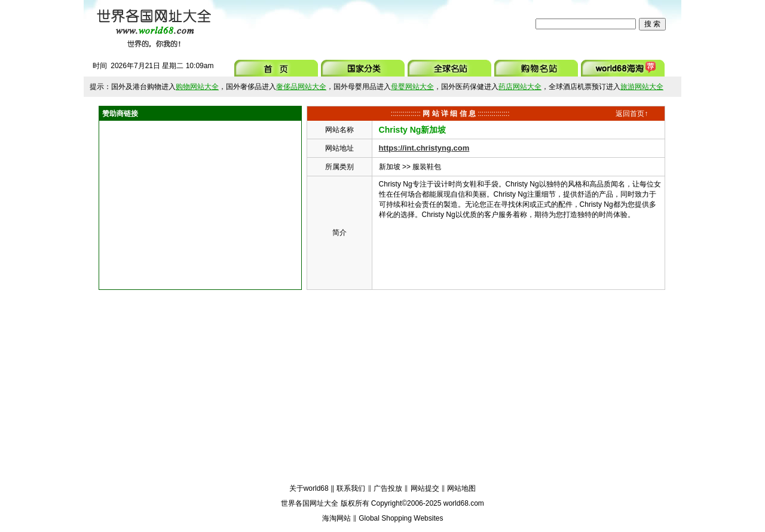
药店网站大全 (520, 87)
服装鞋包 (427, 167)
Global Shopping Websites (401, 518)
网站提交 (425, 488)
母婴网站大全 (412, 87)
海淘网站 (336, 518)
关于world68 (309, 488)
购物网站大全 (197, 87)
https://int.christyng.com (424, 148)
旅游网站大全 (642, 87)
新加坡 (390, 167)
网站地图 (461, 488)
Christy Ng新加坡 (413, 130)
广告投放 (388, 488)
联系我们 (351, 488)
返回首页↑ (632, 114)
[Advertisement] (376, 24)
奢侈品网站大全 (301, 87)
